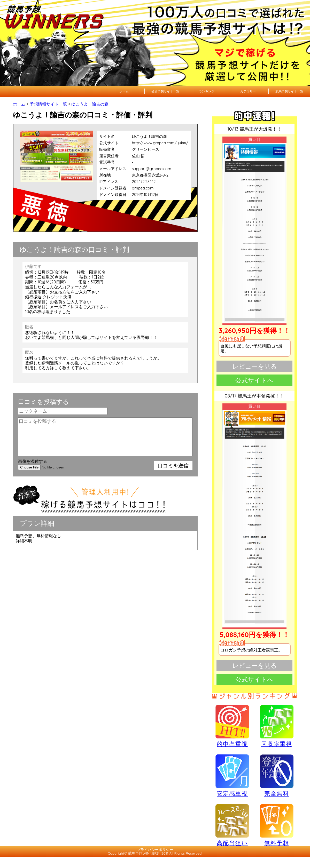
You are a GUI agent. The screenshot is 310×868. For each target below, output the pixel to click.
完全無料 (277, 776)
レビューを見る (255, 366)
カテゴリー (248, 91)
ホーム (124, 91)
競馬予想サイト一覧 (289, 91)
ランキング (207, 91)
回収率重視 (277, 726)
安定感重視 (232, 775)
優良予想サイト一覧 (165, 91)
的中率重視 (232, 726)
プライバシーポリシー (155, 850)
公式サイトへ (254, 380)
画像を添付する (33, 461)
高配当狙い (232, 825)
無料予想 (277, 825)
